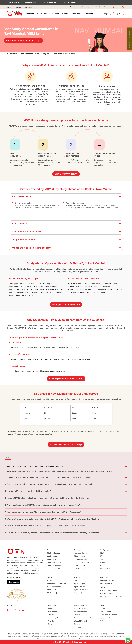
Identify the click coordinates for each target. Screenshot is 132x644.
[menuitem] (30, 14)
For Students (14, 2)
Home (10, 54)
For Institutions (70, 2)
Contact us (18, 7)
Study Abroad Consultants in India (27, 54)
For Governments (51, 2)
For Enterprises (31, 2)
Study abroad (28, 7)
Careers (10, 7)
